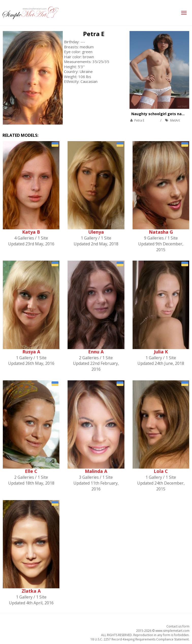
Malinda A (96, 471)
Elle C (31, 471)
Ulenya (96, 232)
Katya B (31, 232)
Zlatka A (31, 591)
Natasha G (161, 232)
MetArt (175, 120)
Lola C (161, 471)
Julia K (161, 352)
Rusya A (31, 352)
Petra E (94, 34)
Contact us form (178, 626)
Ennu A (96, 352)
